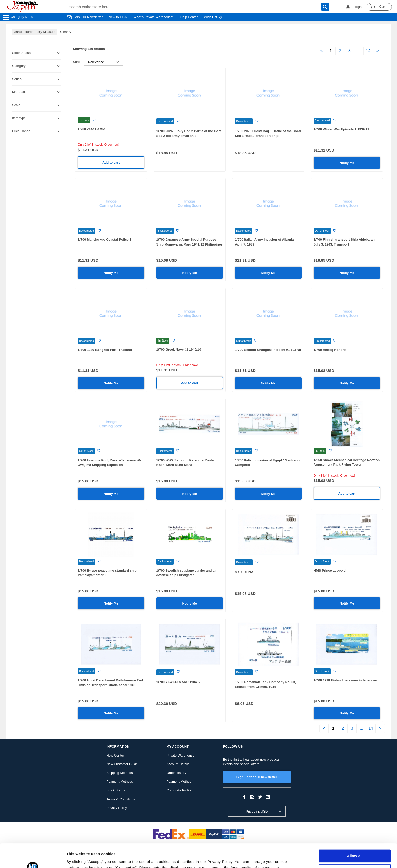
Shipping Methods (120, 773)
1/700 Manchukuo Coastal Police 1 (105, 240)
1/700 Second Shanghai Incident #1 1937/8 (268, 350)
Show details (78, 858)
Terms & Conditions (121, 799)
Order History (176, 773)
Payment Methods (120, 781)
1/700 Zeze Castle (91, 129)
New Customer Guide (122, 764)
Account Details (178, 764)
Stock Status (116, 790)
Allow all (355, 832)
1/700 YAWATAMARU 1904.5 (178, 682)
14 (368, 51)
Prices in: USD (257, 811)
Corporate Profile (179, 790)
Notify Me (347, 163)
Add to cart (111, 163)
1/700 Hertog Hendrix (330, 350)
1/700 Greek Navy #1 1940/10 (179, 350)
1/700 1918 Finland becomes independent (346, 680)
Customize (355, 847)
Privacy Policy (117, 808)
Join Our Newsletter (88, 17)
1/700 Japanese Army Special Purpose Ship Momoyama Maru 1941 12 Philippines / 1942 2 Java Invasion (190, 244)
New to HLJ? (118, 17)
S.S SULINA (244, 572)
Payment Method (179, 781)
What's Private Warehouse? (154, 17)
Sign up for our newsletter (257, 777)
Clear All (66, 32)
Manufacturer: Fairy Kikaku (35, 32)
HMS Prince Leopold (330, 570)
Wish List (213, 17)
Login (358, 7)
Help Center (189, 17)
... (359, 51)
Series (17, 79)
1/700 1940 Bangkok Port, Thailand (105, 350)
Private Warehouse (181, 755)
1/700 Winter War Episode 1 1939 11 (342, 129)
